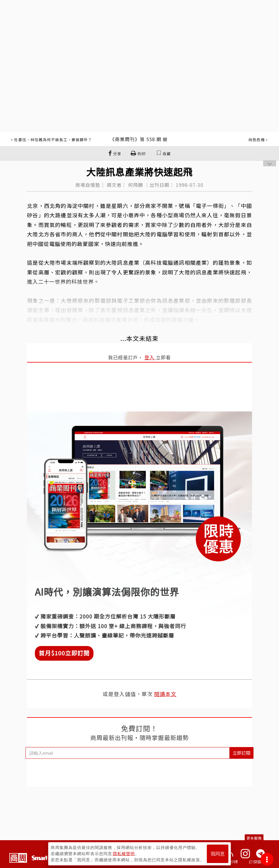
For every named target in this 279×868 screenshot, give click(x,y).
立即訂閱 (241, 753)
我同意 (218, 854)
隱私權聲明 (124, 854)
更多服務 (254, 838)
